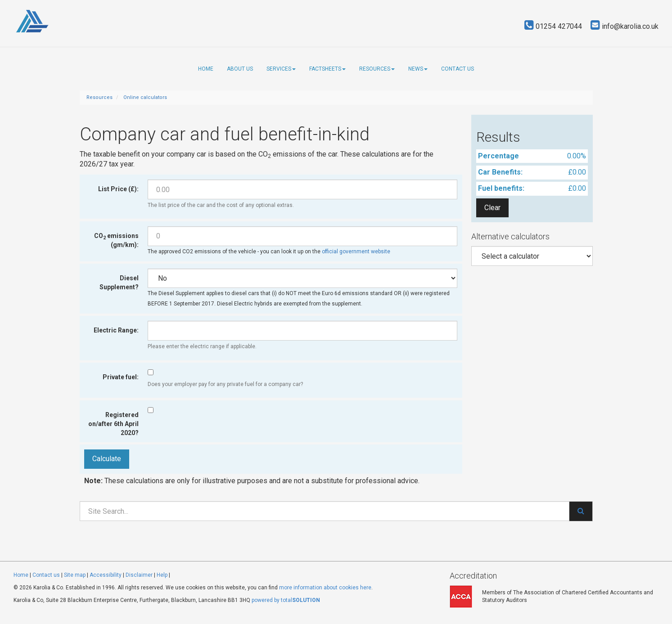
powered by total (286, 600)
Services (281, 69)
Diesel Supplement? (119, 283)
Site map (75, 575)
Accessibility (106, 575)
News (418, 69)
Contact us (458, 69)
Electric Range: (116, 330)
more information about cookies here (325, 588)
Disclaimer (139, 575)
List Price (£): (118, 189)
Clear (492, 208)
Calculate (107, 459)
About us (240, 69)
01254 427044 (553, 26)
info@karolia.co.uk (625, 26)
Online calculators (145, 97)
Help (162, 575)
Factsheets (327, 69)
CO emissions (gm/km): (116, 240)
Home (206, 69)
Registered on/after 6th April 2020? (113, 424)
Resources (377, 69)
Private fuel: (121, 377)
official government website (356, 251)
